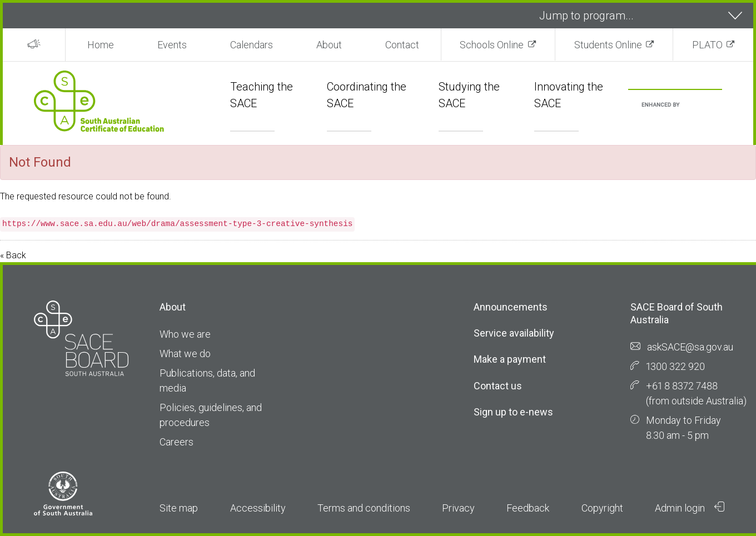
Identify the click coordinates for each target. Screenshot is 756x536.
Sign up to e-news (513, 412)
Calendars (252, 45)
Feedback (528, 508)
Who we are (185, 334)
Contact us (498, 386)
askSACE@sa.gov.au (690, 347)
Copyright (602, 508)
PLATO (707, 45)
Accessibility (258, 508)
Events (172, 45)
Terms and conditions (364, 508)
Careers (176, 442)
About (329, 45)
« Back (13, 255)
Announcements (511, 307)
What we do (185, 354)
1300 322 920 (675, 366)
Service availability (514, 333)
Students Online (608, 45)
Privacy (458, 508)
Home (101, 45)
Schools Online (492, 45)
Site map (179, 508)
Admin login (690, 508)
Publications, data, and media (207, 380)
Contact (402, 45)
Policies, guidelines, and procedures (211, 415)
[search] (662, 105)
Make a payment (510, 359)
